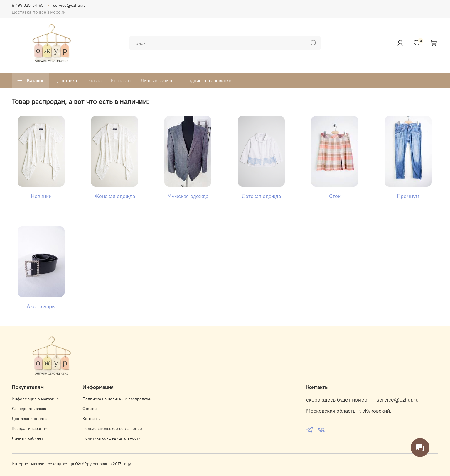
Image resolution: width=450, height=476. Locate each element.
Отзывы (90, 409)
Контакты (121, 80)
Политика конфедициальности (112, 438)
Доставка (67, 80)
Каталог (30, 80)
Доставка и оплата (29, 419)
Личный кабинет (158, 80)
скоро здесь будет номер (337, 400)
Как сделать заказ (29, 409)
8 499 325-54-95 (28, 5)
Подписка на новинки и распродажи (117, 399)
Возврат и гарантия (30, 428)
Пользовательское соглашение (112, 428)
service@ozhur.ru (69, 5)
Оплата (94, 80)
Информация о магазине (35, 399)
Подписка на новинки (208, 80)
